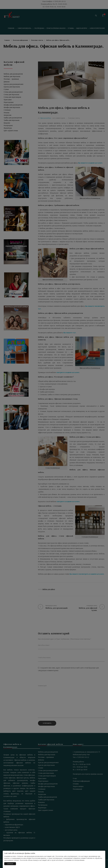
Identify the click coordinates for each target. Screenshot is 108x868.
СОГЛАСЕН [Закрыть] (10, 864)
